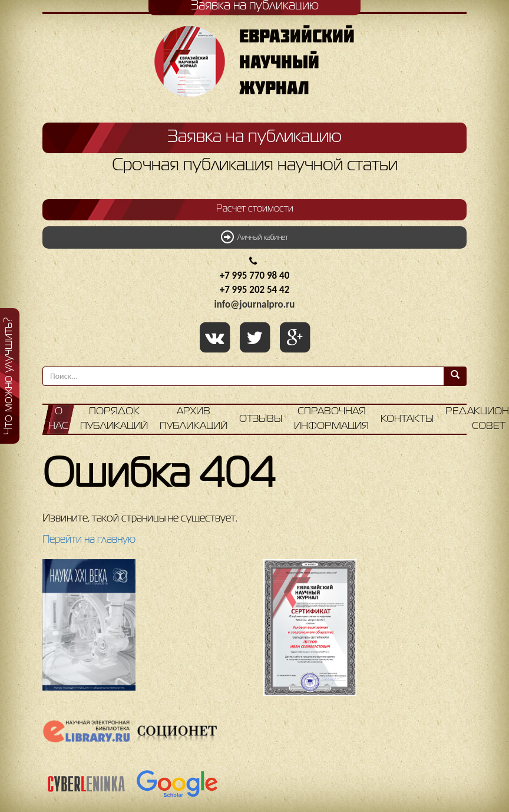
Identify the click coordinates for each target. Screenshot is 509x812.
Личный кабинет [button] (254, 237)
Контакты (407, 419)
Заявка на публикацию (254, 137)
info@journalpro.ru (255, 304)
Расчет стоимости (255, 209)
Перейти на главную (89, 540)
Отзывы (261, 419)
